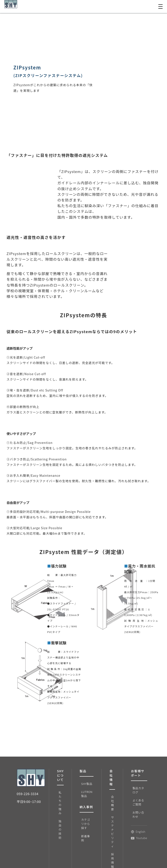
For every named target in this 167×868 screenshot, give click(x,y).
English (133, 828)
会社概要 (109, 802)
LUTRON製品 (85, 792)
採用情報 (109, 857)
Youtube (134, 834)
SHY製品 (85, 783)
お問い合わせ (134, 811)
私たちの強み (60, 796)
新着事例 (84, 838)
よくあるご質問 (134, 800)
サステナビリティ (109, 830)
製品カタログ (134, 789)
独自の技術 (60, 811)
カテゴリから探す (84, 825)
